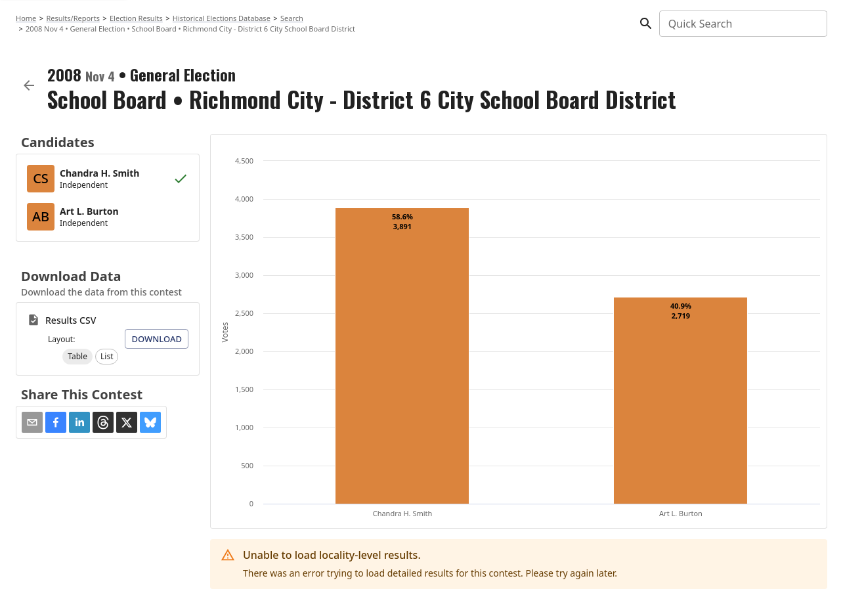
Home (26, 18)
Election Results (136, 18)
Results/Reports (73, 18)
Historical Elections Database (222, 18)
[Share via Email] (32, 422)
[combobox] (742, 24)
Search (292, 18)
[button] (77, 357)
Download (157, 339)
